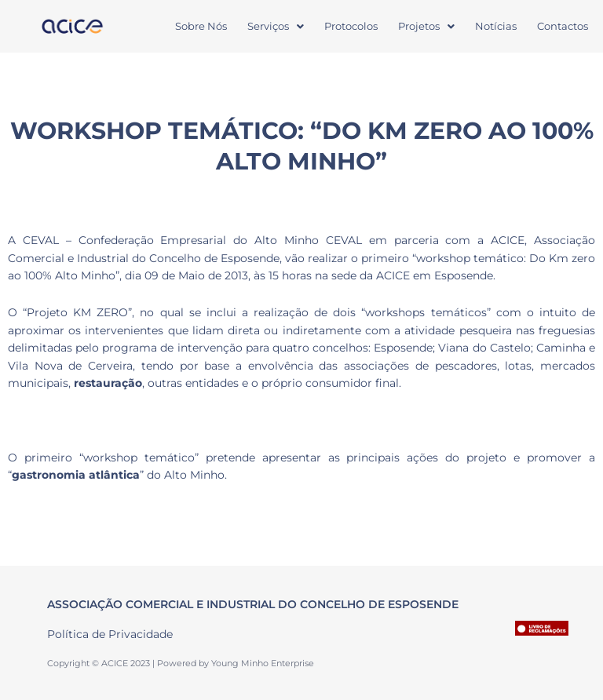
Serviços (276, 26)
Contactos (563, 26)
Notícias (496, 26)
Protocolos (351, 26)
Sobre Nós (201, 26)
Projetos (426, 26)
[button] (276, 26)
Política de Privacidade (110, 634)
